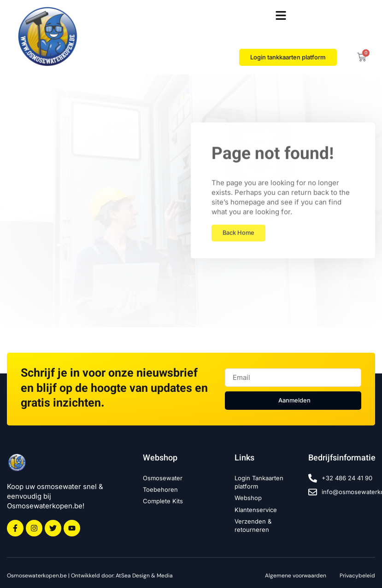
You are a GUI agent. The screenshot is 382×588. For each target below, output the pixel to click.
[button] (281, 16)
